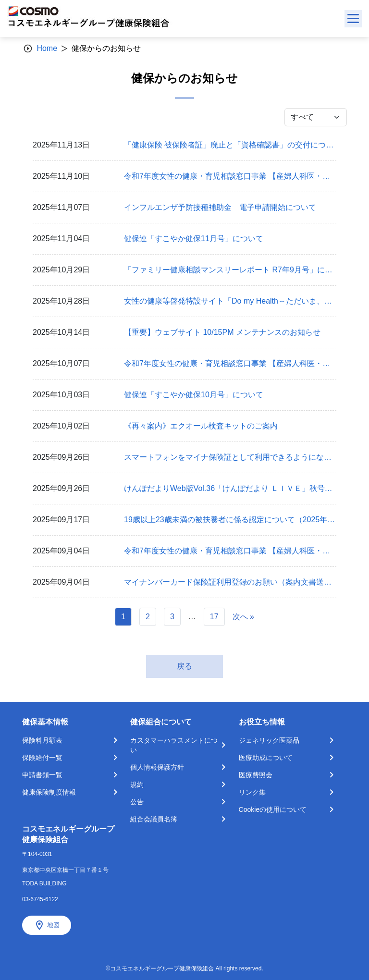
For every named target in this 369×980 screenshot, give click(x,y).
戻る (184, 666)
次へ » (243, 617)
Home (47, 48)
